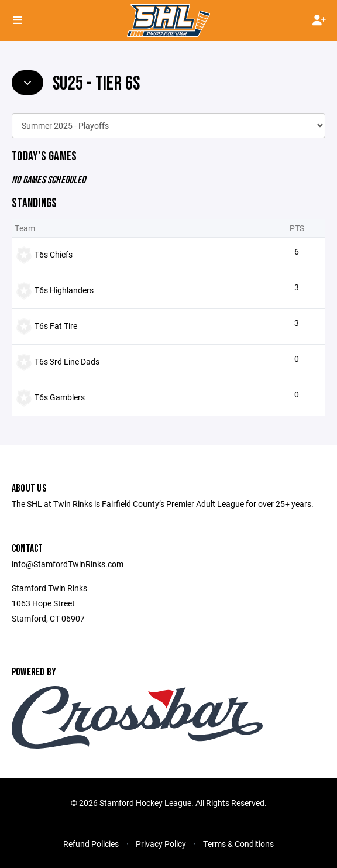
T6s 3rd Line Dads (67, 361)
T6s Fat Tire (56, 326)
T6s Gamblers (60, 397)
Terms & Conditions (238, 844)
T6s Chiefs (54, 254)
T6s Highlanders (64, 290)
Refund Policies (91, 844)
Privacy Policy (161, 844)
